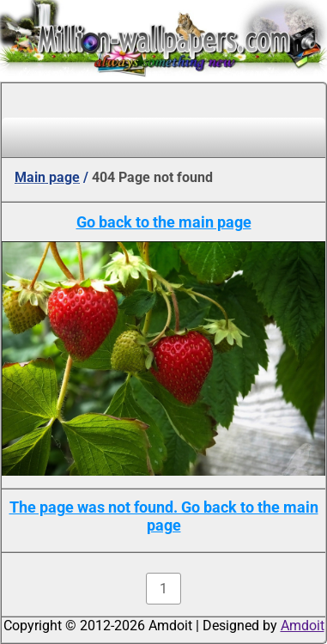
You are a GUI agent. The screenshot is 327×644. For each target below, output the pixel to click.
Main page (47, 177)
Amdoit (303, 626)
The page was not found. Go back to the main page (164, 516)
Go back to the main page (164, 222)
